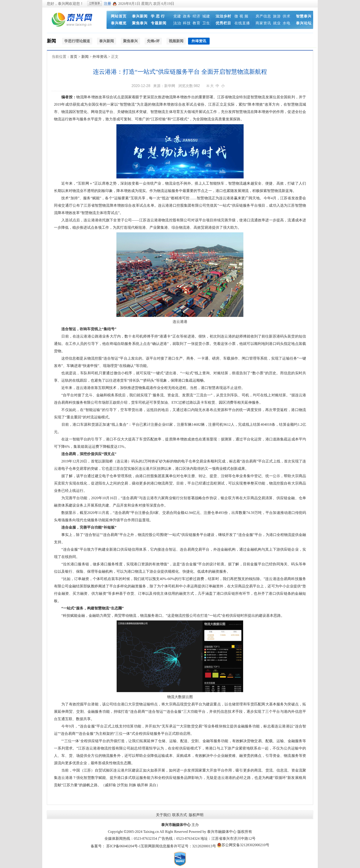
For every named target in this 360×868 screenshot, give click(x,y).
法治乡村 (223, 16)
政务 (187, 16)
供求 (287, 16)
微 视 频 (241, 16)
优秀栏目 (223, 23)
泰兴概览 (119, 23)
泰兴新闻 (140, 16)
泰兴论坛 (304, 23)
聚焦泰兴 (140, 23)
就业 (277, 23)
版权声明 (196, 815)
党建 (177, 16)
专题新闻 (159, 23)
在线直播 (242, 23)
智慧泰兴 (304, 16)
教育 (197, 23)
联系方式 (180, 815)
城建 (206, 16)
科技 (187, 23)
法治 (177, 23)
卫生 (206, 23)
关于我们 (163, 815)
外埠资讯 (100, 57)
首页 (74, 57)
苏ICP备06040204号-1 (124, 846)
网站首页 (119, 16)
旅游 (277, 16)
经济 (197, 16)
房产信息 (263, 16)
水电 (287, 23)
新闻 (51, 41)
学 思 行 (158, 16)
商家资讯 (263, 23)
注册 (107, 4)
